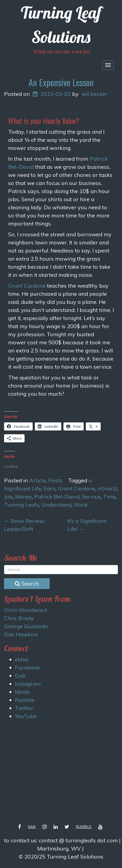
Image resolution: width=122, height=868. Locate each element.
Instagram (28, 684)
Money (23, 497)
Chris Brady (19, 618)
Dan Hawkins (21, 634)
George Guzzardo (26, 626)
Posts (55, 480)
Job (8, 497)
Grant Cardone (27, 286)
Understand (56, 505)
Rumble (25, 700)
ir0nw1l (107, 488)
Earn (49, 488)
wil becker (94, 94)
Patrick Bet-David (57, 497)
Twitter (24, 708)
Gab (20, 676)
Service (91, 497)
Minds (22, 692)
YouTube (26, 716)
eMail (22, 659)
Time (109, 497)
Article (38, 480)
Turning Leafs (21, 505)
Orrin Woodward (26, 610)
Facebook (27, 667)
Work (81, 505)
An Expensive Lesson (61, 82)
